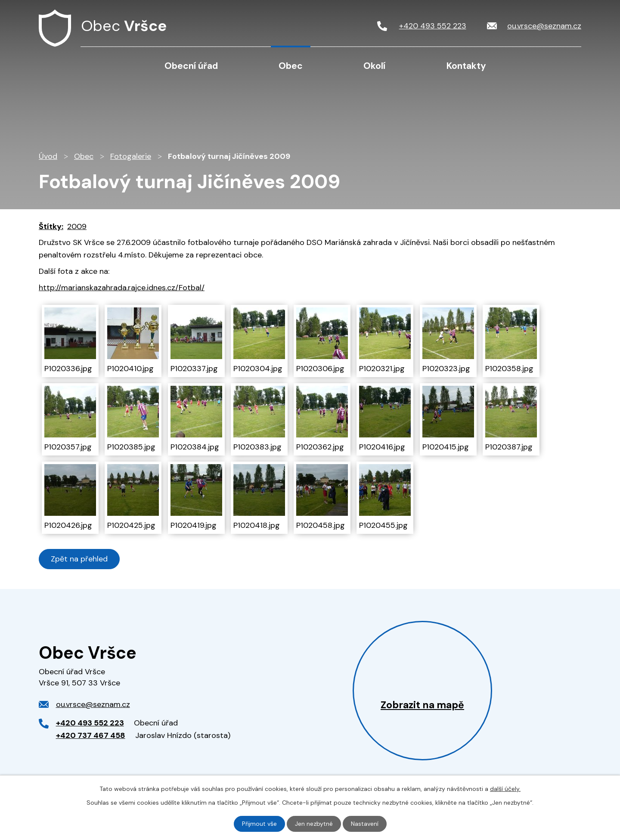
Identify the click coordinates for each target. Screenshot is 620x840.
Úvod (104, 65)
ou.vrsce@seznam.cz (93, 704)
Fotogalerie (131, 156)
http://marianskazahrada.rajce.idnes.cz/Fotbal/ (122, 288)
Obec (291, 66)
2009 (77, 226)
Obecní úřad (191, 66)
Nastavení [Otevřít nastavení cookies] (365, 824)
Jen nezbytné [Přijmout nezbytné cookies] (314, 824)
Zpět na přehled (79, 559)
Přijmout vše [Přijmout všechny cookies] (259, 824)
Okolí (374, 66)
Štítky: (51, 226)
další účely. (505, 789)
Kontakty (466, 66)
